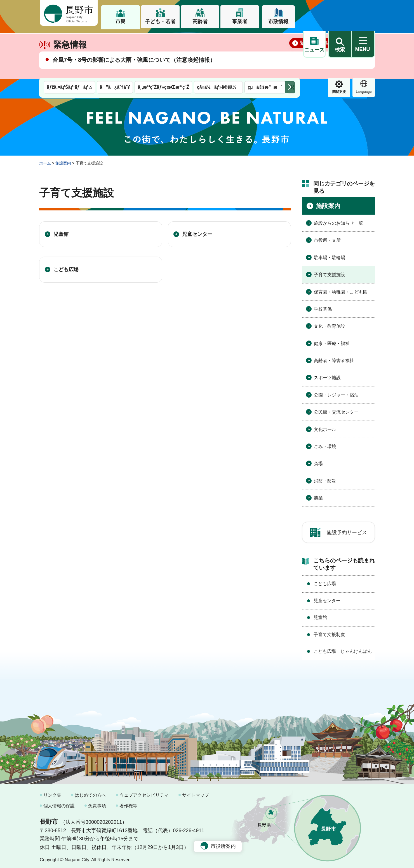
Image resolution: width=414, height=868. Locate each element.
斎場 (318, 461)
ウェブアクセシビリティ (144, 793)
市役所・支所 (327, 238)
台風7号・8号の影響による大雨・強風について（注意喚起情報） (134, 77)
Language (339, 43)
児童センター (197, 232)
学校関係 (323, 307)
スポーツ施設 (327, 375)
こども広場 (66, 267)
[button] (340, 13)
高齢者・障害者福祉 (334, 358)
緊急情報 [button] (364, 42)
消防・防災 (325, 478)
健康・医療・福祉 (332, 341)
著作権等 (128, 803)
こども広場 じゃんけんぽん (343, 649)
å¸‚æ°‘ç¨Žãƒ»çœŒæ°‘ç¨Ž (163, 38)
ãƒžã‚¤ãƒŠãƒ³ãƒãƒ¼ (69, 38)
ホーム (45, 161)
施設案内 (63, 161)
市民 (121, 22)
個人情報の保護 (59, 803)
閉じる (362, 60)
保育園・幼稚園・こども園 (341, 289)
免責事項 (97, 803)
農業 (318, 495)
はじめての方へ (90, 793)
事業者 (240, 22)
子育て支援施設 (330, 272)
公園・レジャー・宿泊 (336, 392)
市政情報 (278, 22)
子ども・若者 (160, 22)
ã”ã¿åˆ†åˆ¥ (115, 38)
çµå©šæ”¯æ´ (265, 38)
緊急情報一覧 (315, 60)
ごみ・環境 (325, 444)
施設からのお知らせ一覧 (338, 221)
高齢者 (200, 22)
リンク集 (52, 793)
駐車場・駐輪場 (330, 255)
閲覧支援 (314, 43)
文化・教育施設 (330, 324)
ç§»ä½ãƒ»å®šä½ (218, 38)
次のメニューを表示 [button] (290, 38)
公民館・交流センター (336, 410)
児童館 (61, 232)
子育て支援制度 (329, 632)
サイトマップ (196, 793)
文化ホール (325, 427)
